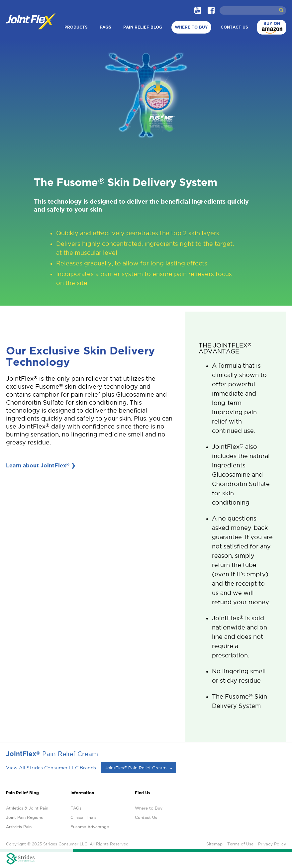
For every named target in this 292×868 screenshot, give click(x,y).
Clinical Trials (83, 817)
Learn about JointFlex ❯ (41, 466)
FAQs (105, 27)
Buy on (271, 28)
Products (76, 27)
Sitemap (214, 844)
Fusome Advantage (90, 827)
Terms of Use (240, 844)
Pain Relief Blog (143, 27)
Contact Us (234, 27)
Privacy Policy (272, 844)
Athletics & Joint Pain (27, 808)
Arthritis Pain (19, 827)
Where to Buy (191, 27)
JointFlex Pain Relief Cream (136, 768)
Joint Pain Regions (24, 817)
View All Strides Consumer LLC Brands (51, 768)
